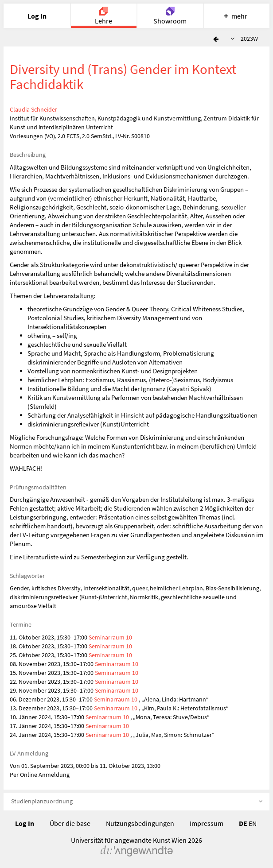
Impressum (207, 823)
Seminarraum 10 (110, 637)
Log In (25, 823)
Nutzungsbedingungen (140, 823)
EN (253, 823)
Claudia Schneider (33, 109)
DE (243, 823)
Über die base (70, 823)
